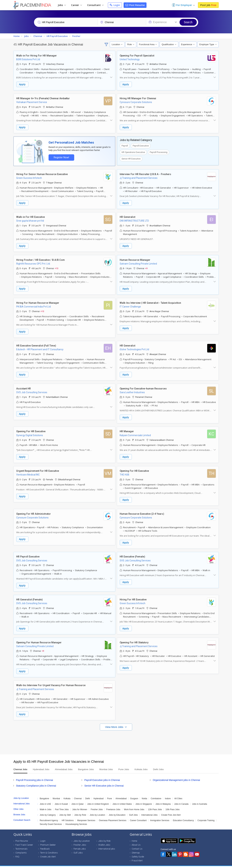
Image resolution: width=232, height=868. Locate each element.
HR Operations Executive (133, 152)
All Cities (178, 794)
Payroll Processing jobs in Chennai (35, 775)
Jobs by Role (80, 810)
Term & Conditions (49, 848)
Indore (168, 794)
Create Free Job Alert (171, 810)
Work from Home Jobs (134, 805)
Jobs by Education (117, 810)
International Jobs (150, 810)
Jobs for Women (80, 805)
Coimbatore (156, 794)
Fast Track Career (24, 840)
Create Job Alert (48, 852)
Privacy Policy (190, 865)
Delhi (88, 794)
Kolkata (67, 794)
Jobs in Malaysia (163, 799)
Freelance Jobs (113, 805)
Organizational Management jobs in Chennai (176, 775)
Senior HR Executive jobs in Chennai (104, 781)
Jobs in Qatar (78, 799)
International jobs (107, 844)
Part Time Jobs (62, 805)
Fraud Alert (137, 856)
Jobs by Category (48, 810)
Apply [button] (22, 84)
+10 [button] (57, 267)
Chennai (78, 794)
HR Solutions (68, 816)
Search (188, 22)
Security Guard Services (51, 820)
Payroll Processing (159, 152)
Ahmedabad (121, 794)
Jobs (62, 5)
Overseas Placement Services (113, 816)
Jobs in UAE (45, 799)
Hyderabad (99, 794)
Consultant (95, 5)
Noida (144, 794)
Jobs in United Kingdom (98, 799)
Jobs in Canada (181, 799)
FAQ (17, 852)
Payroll (125, 145)
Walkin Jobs (104, 840)
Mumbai (56, 794)
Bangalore (44, 794)
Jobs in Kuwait (61, 799)
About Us (136, 840)
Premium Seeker (48, 840)
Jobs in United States (122, 799)
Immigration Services (160, 816)
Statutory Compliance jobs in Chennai (36, 781)
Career (77, 5)
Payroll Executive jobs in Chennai (102, 775)
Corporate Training (206, 816)
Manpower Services (86, 816)
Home (134, 836)
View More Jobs (115, 722)
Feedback (45, 844)
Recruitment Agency (49, 816)
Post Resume (135, 5)
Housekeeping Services (76, 820)
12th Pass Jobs (155, 805)
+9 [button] (146, 267)
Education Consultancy (183, 816)
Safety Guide (138, 852)
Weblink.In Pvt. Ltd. (44, 865)
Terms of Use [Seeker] (208, 865)
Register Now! (61, 157)
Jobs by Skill (65, 810)
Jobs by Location (97, 810)
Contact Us (137, 844)
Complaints (21, 848)
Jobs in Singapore (144, 799)
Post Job (208, 5)
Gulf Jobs (133, 810)
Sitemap (136, 848)
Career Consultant (138, 816)
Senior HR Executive (131, 158)
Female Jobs (80, 844)
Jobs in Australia (199, 799)
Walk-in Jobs (45, 805)
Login (115, 5)
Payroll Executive (141, 145)
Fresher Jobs (97, 805)
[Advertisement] (116, 736)
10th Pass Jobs (173, 805)
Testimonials (21, 844)
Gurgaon (134, 794)
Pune (110, 794)
